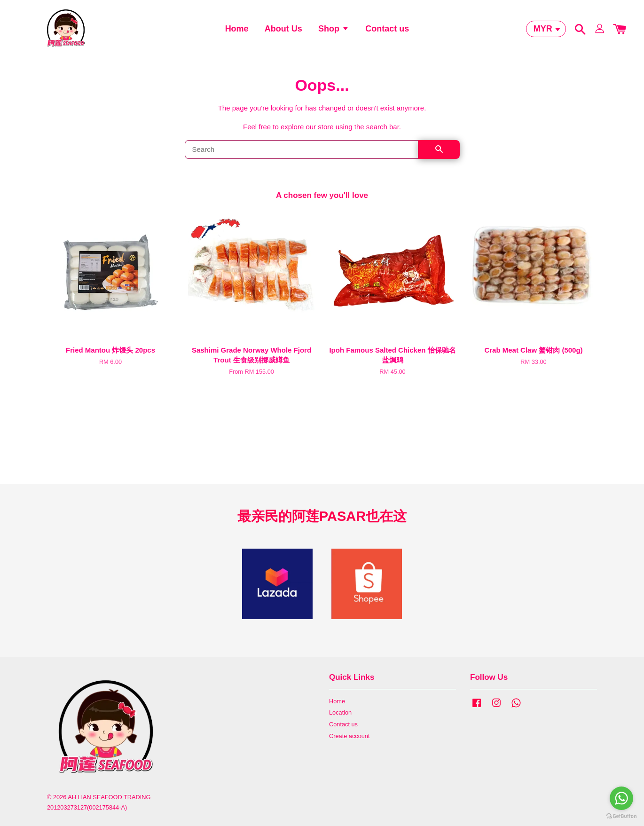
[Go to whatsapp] (621, 798)
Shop (334, 31)
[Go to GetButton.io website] (621, 816)
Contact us (387, 31)
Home (237, 31)
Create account (349, 740)
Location (340, 717)
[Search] (302, 154)
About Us (283, 31)
